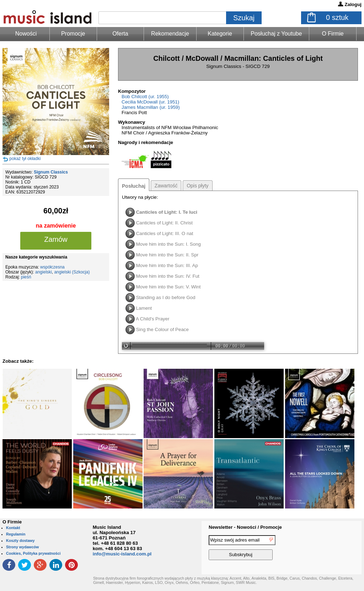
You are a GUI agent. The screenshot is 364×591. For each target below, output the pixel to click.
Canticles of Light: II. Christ (164, 223)
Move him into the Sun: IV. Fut (168, 276)
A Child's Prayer (152, 319)
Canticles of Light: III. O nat (165, 233)
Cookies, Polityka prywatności (33, 553)
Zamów (56, 239)
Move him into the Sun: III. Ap (167, 265)
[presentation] (332, 549)
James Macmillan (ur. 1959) (151, 107)
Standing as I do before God (166, 297)
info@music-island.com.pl (122, 554)
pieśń (26, 277)
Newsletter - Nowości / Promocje (245, 527)
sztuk (337, 17)
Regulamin (16, 534)
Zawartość (166, 186)
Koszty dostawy (20, 541)
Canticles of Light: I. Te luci (167, 212)
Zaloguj (353, 4)
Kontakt (13, 528)
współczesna (52, 267)
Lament (144, 308)
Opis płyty (197, 186)
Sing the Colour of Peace (162, 329)
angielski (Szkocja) (72, 272)
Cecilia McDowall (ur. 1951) (150, 102)
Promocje (73, 34)
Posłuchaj (134, 186)
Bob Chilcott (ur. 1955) (145, 97)
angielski (44, 272)
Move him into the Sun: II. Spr (167, 255)
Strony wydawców (22, 547)
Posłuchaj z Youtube (276, 34)
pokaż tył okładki (25, 159)
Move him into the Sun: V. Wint (168, 287)
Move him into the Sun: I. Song (168, 244)
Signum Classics (51, 172)
